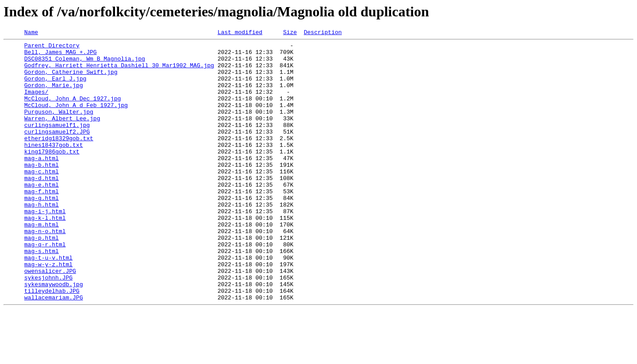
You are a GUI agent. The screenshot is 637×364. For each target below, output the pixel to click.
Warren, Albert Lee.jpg (62, 135)
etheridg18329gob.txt (59, 159)
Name (31, 33)
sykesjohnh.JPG (48, 326)
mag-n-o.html (45, 271)
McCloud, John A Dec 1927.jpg (73, 111)
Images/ (36, 103)
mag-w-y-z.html (48, 310)
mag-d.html (42, 207)
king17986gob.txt (52, 175)
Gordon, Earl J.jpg (55, 88)
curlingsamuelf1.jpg (57, 143)
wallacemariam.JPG (54, 350)
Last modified (240, 33)
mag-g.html (42, 231)
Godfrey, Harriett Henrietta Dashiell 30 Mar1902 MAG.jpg (119, 72)
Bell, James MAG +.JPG (61, 56)
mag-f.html (42, 223)
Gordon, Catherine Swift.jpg (71, 80)
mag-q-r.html (45, 287)
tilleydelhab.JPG (52, 342)
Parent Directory (52, 48)
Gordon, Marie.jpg (54, 96)
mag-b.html (42, 191)
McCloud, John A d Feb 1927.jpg (76, 119)
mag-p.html (42, 279)
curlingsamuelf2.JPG (57, 151)
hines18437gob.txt (54, 167)
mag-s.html (42, 295)
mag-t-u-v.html (48, 303)
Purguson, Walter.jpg (59, 127)
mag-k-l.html (45, 255)
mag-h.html (42, 239)
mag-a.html (42, 183)
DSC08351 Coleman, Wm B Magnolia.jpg (85, 64)
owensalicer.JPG (50, 318)
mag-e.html (42, 215)
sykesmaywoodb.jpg (54, 334)
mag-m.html (42, 263)
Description (323, 33)
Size (290, 33)
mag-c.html (42, 199)
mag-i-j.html (45, 247)
